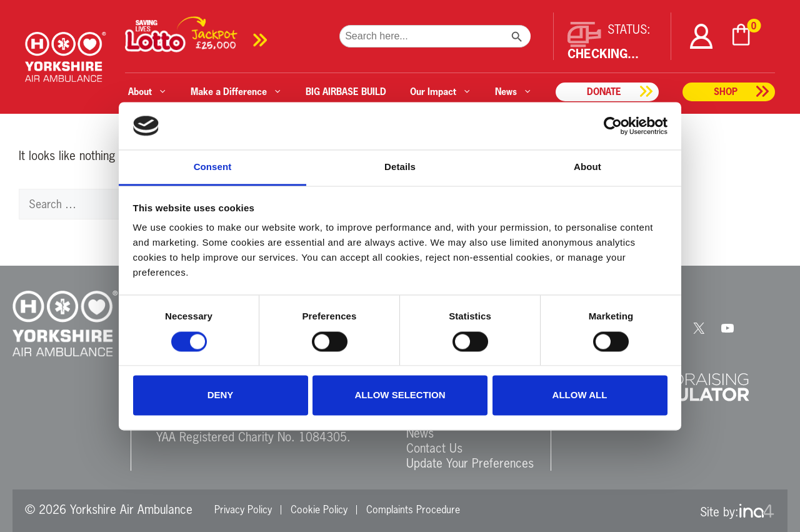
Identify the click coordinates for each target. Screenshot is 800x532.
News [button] (513, 92)
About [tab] (587, 167)
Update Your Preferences (470, 463)
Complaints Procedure (413, 509)
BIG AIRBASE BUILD (346, 92)
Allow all (580, 395)
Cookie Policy (319, 509)
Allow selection (400, 395)
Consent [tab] (213, 167)
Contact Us (434, 448)
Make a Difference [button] (236, 92)
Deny (221, 395)
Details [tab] (400, 167)
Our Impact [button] (441, 92)
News (420, 433)
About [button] (147, 92)
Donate (604, 92)
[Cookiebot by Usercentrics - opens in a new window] (613, 126)
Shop (726, 92)
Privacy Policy (243, 509)
